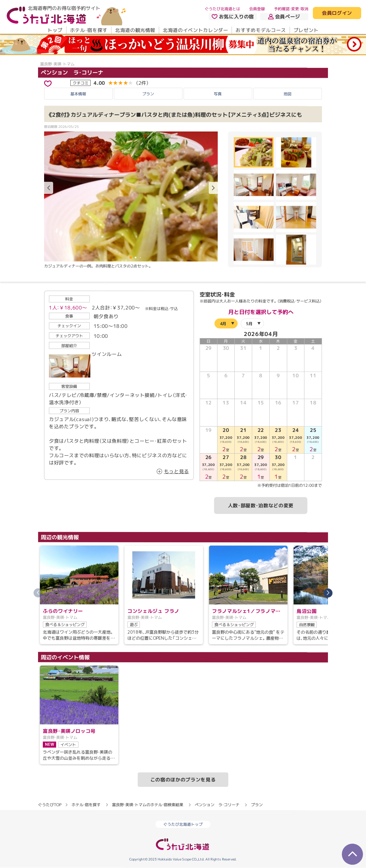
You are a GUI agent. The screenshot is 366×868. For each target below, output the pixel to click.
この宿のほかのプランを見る (183, 779)
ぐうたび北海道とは (222, 9)
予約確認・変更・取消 (291, 9)
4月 (223, 324)
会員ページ (284, 17)
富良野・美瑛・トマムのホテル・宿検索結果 (148, 804)
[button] (213, 188)
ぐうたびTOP (50, 804)
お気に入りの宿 (233, 17)
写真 (218, 94)
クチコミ (81, 83)
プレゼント (306, 30)
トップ (55, 30)
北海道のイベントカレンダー (195, 30)
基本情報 (78, 94)
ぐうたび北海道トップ (183, 825)
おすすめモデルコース (261, 30)
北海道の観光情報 (135, 30)
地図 (287, 94)
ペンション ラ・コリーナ (72, 72)
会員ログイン (337, 13)
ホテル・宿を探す (89, 30)
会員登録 (257, 9)
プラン (148, 94)
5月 (249, 324)
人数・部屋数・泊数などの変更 (261, 505)
